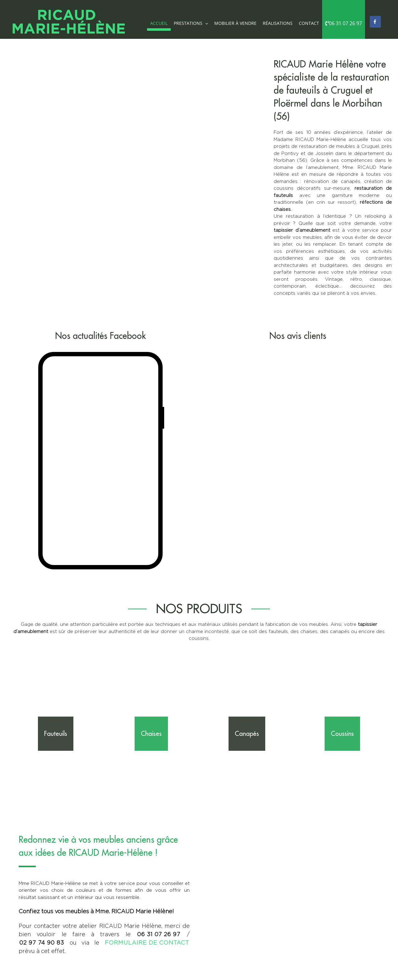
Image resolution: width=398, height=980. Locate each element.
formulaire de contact (147, 943)
